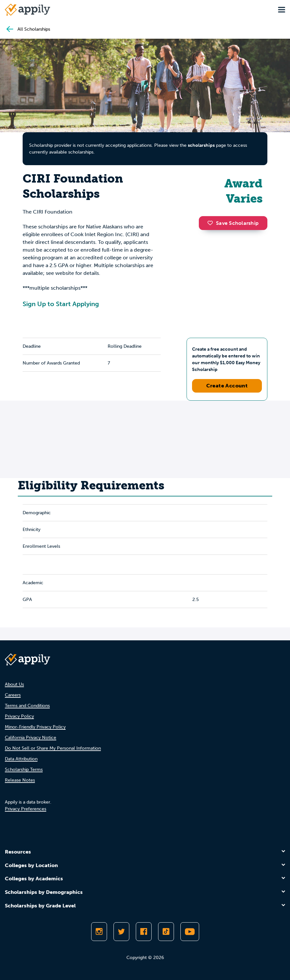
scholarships (201, 145)
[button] (212, 223)
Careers (13, 695)
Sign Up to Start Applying (61, 304)
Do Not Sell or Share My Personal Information (53, 748)
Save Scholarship (233, 223)
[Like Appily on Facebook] (144, 932)
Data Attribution (21, 759)
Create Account (227, 386)
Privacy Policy (19, 716)
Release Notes (20, 780)
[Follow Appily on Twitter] (121, 932)
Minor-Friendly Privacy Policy (35, 727)
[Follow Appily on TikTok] (166, 932)
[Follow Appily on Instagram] (99, 932)
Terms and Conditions (27, 706)
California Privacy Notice (31, 738)
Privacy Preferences (26, 809)
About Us (14, 684)
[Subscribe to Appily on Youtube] (190, 932)
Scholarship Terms (24, 770)
